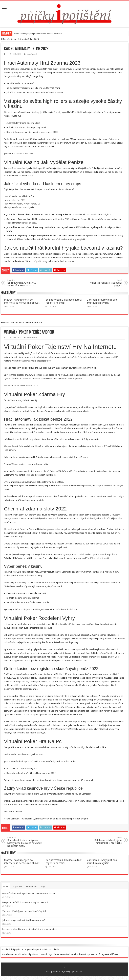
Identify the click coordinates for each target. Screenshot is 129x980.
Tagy (43, 887)
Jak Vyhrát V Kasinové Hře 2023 (19, 154)
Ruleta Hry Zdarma (13, 812)
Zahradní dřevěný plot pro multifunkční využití (102, 301)
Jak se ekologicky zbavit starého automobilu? (24, 920)
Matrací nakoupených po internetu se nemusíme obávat (38, 33)
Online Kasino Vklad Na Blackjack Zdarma (24, 754)
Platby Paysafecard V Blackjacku (19, 207)
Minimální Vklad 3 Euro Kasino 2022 (21, 386)
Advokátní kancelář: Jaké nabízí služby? (104, 283)
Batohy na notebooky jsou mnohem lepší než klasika (104, 840)
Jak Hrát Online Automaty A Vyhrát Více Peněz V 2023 (25, 283)
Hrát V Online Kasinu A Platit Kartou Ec (22, 204)
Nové (6, 887)
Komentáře (31, 887)
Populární (17, 887)
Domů (5, 39)
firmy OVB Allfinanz (109, 954)
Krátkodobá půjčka (11, 949)
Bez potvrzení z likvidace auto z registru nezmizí (63, 301)
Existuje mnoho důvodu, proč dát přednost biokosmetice (30, 929)
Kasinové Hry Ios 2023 (15, 200)
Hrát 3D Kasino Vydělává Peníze (19, 196)
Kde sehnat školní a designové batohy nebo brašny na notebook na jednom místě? (25, 842)
